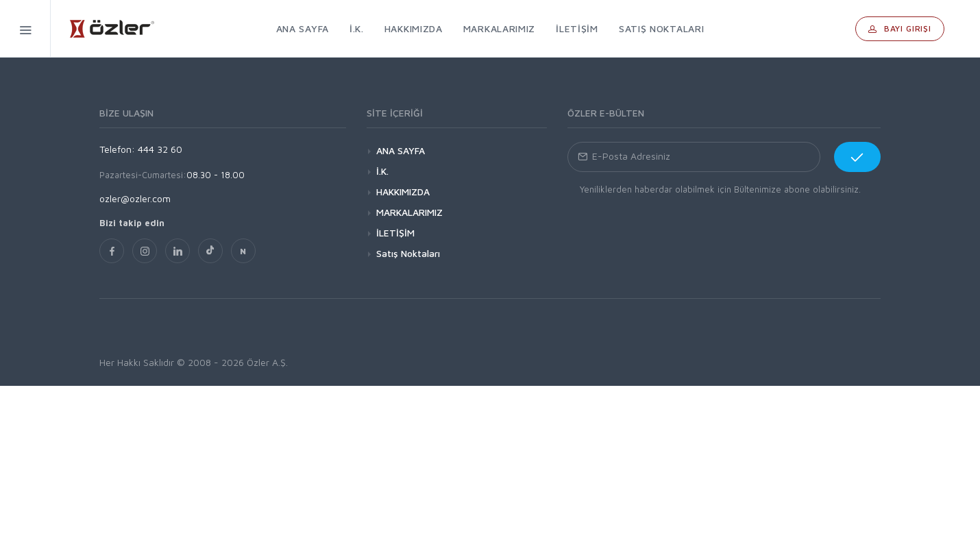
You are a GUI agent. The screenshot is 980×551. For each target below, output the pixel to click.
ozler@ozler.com (135, 198)
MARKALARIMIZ (409, 212)
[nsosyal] (243, 251)
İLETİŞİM (395, 233)
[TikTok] (210, 251)
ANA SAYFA (401, 150)
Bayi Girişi (900, 28)
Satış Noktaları (408, 253)
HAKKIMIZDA (403, 192)
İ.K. (382, 171)
